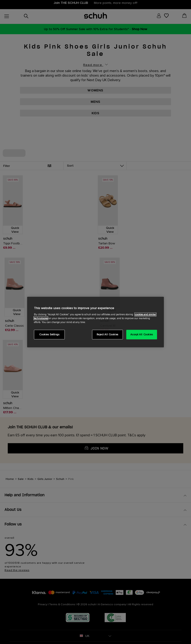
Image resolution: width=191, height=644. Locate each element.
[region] (95, 322)
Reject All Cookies (107, 335)
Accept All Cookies (142, 335)
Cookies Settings (49, 335)
